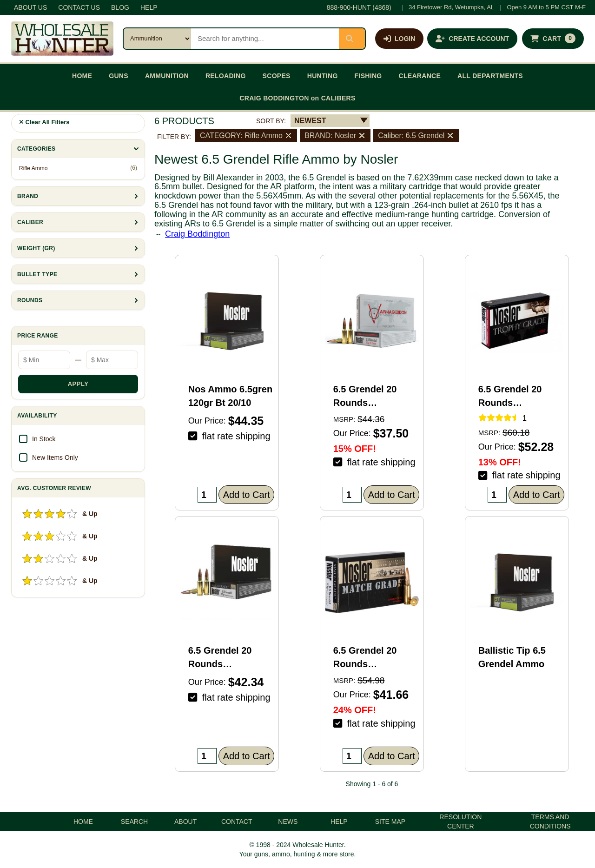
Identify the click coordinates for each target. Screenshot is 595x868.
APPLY (78, 384)
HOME (82, 76)
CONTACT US (79, 7)
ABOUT (185, 822)
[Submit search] (352, 39)
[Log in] (399, 39)
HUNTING (323, 76)
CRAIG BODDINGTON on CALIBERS (297, 98)
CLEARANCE (420, 76)
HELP (149, 7)
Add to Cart (247, 495)
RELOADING (226, 76)
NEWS (288, 822)
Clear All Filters (44, 122)
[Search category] (157, 39)
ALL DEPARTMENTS (490, 76)
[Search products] (265, 39)
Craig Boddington (197, 234)
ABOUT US (30, 7)
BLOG (120, 7)
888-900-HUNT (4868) (359, 7)
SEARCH (134, 822)
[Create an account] (472, 39)
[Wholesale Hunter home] (62, 39)
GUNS (119, 76)
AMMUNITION (167, 76)
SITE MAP (390, 822)
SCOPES (277, 76)
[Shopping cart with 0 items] (553, 39)
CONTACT (237, 822)
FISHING (368, 76)
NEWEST (310, 121)
